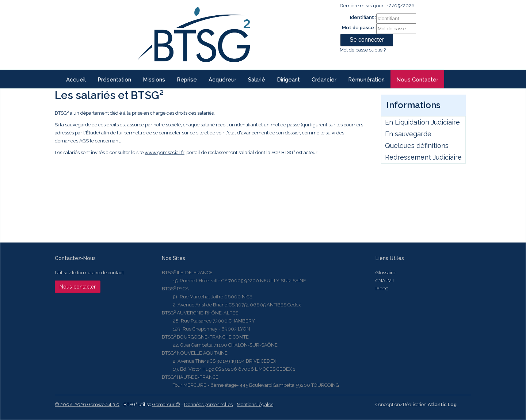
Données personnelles (208, 404)
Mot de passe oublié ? (363, 50)
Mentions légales (255, 404)
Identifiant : (363, 17)
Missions (154, 80)
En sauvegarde (408, 134)
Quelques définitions (417, 146)
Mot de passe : (359, 28)
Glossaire (385, 273)
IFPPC (382, 289)
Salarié (257, 80)
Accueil (76, 80)
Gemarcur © (166, 404)
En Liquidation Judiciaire (422, 122)
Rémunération (366, 80)
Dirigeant (288, 80)
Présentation (114, 80)
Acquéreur (222, 80)
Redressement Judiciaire (423, 157)
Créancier (324, 80)
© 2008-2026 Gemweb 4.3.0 (87, 404)
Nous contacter (417, 80)
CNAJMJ (385, 281)
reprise (187, 80)
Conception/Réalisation (416, 404)
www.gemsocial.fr (164, 152)
